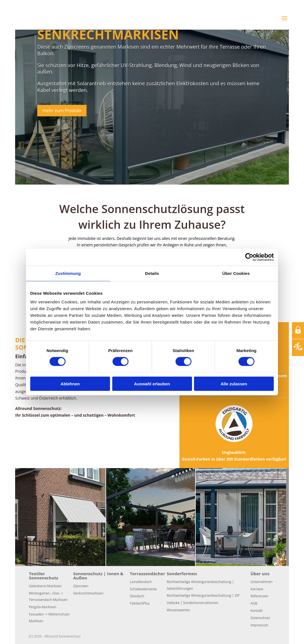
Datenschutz (260, 618)
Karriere (257, 589)
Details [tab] (152, 273)
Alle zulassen (234, 384)
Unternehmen (262, 582)
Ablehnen (70, 384)
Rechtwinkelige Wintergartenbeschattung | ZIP (203, 595)
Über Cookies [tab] (236, 273)
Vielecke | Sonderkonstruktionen (193, 603)
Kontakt (257, 611)
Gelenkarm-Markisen (45, 586)
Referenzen (259, 596)
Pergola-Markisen (43, 607)
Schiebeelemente (143, 589)
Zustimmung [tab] (68, 273)
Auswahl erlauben (152, 384)
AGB (254, 603)
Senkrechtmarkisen (108, 34)
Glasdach (137, 596)
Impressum (259, 625)
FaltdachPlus (140, 603)
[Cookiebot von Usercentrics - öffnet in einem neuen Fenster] (249, 257)
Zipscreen (81, 586)
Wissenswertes (178, 610)
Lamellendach (141, 582)
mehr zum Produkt (62, 110)
